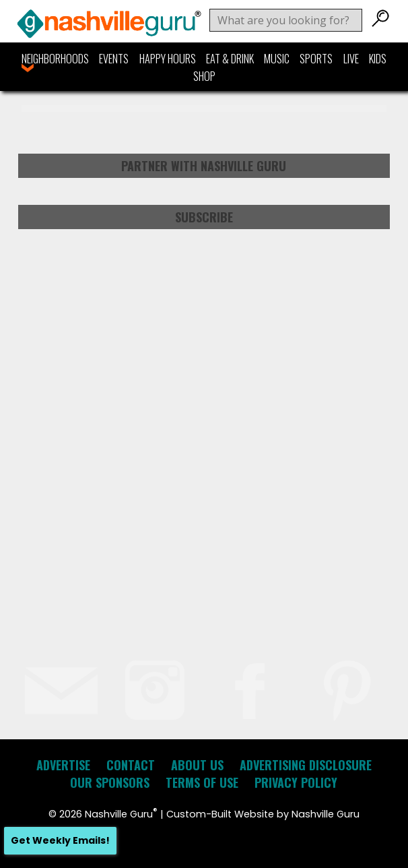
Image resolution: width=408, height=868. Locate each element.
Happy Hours (168, 59)
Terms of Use (202, 782)
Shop (204, 76)
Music (277, 59)
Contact (131, 765)
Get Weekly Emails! (60, 840)
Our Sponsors (110, 782)
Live (351, 59)
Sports (316, 59)
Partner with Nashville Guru (204, 166)
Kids (378, 59)
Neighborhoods (55, 59)
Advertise (63, 765)
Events (114, 59)
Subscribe (204, 217)
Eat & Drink (230, 59)
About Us (197, 765)
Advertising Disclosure (306, 765)
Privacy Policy (296, 782)
